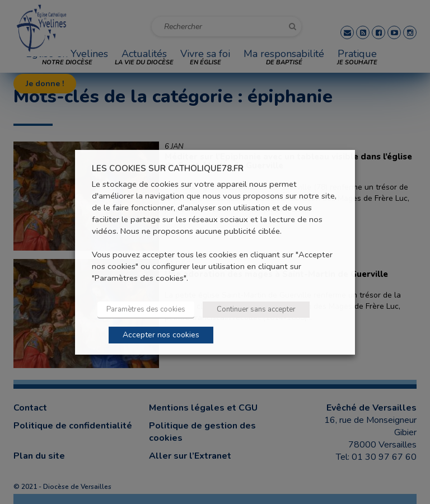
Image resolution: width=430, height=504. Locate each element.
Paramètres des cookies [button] (146, 309)
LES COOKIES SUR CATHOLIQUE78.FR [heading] (168, 168)
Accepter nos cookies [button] (161, 335)
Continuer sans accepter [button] (256, 309)
